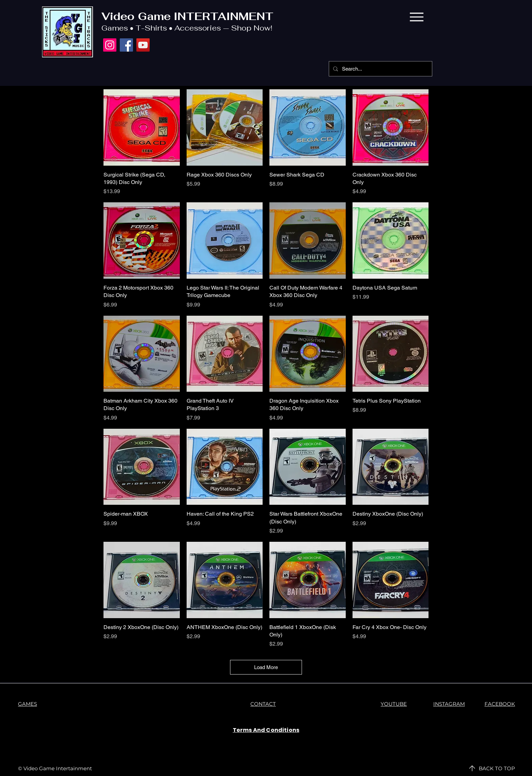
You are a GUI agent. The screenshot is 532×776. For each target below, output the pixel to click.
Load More (266, 667)
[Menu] (416, 17)
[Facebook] (126, 45)
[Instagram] (110, 45)
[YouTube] (143, 45)
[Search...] (380, 69)
